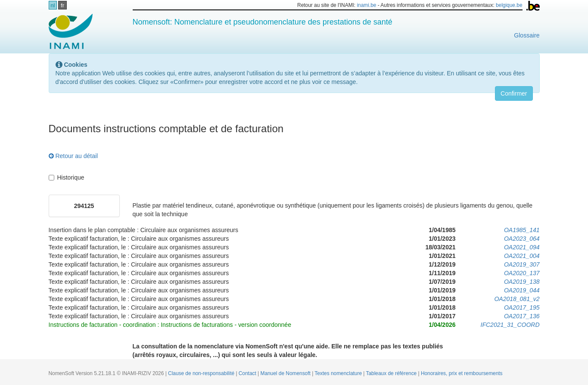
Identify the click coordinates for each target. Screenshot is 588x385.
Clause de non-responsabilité (202, 373)
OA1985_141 (522, 230)
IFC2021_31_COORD (510, 325)
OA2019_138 (522, 282)
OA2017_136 (522, 316)
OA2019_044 (522, 290)
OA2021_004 (522, 256)
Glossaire (527, 35)
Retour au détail (73, 156)
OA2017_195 (522, 307)
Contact (248, 373)
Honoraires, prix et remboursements (462, 373)
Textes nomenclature (339, 373)
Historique (67, 177)
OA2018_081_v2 (517, 299)
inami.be (366, 5)
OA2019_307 (522, 264)
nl (53, 5)
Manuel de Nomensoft (286, 373)
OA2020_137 (522, 273)
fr (62, 5)
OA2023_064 (522, 239)
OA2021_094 (522, 247)
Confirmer (514, 93)
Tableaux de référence (392, 373)
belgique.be (509, 5)
